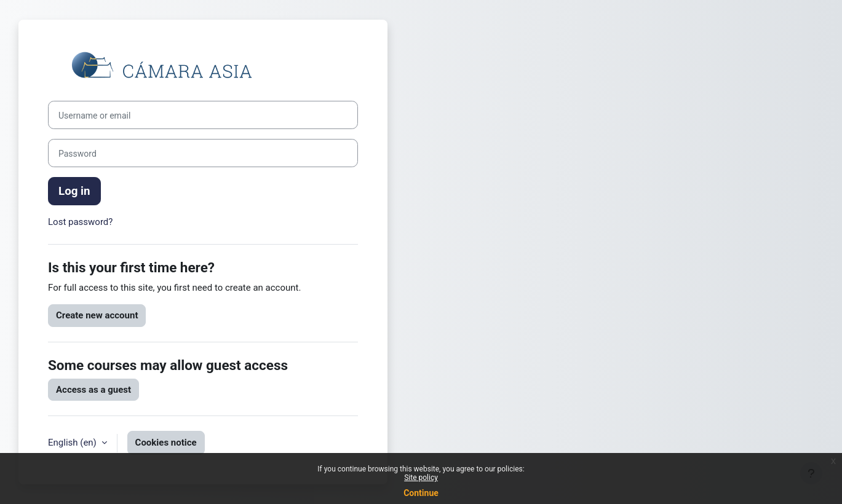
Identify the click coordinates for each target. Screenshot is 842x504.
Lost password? (80, 222)
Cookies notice (166, 443)
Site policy (421, 478)
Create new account (97, 315)
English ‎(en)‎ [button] (73, 443)
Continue (421, 493)
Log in (74, 191)
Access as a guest (93, 390)
